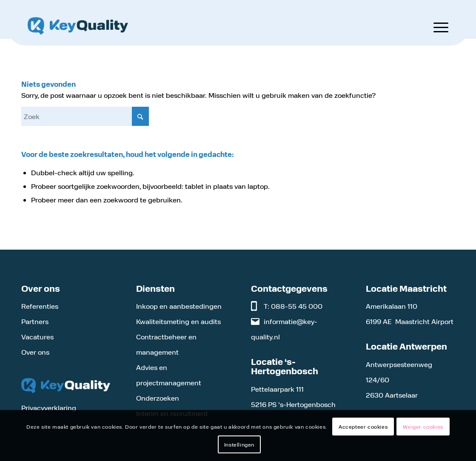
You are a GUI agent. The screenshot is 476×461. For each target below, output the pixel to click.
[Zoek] (85, 116)
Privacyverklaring (49, 408)
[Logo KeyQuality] (78, 26)
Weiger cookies (423, 427)
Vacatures (37, 337)
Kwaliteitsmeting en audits (178, 321)
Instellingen (239, 444)
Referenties (40, 306)
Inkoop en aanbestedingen (179, 306)
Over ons (35, 352)
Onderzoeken (158, 398)
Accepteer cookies (363, 427)
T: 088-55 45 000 (293, 306)
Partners (35, 321)
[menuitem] (436, 26)
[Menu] (436, 26)
